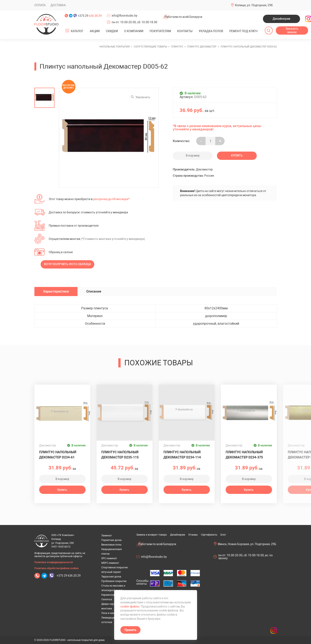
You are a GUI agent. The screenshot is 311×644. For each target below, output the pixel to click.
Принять (130, 630)
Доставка (58, 5)
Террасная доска (111, 577)
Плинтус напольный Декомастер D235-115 (120, 455)
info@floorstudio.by (125, 16)
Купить (237, 156)
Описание (94, 291)
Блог (223, 535)
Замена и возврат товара (152, 535)
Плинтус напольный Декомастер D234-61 (58, 455)
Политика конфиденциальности (54, 562)
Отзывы (193, 535)
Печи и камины (110, 613)
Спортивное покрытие (114, 567)
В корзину (193, 156)
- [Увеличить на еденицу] (201, 141)
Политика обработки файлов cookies (56, 568)
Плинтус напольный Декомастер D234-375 (244, 455)
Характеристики (56, 291)
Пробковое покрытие (114, 581)
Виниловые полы (111, 545)
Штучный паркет (111, 572)
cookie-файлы (130, 606)
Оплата (40, 5)
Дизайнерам (281, 19)
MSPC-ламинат (110, 563)
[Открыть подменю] (67, 31)
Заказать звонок (292, 30)
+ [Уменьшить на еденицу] (220, 141)
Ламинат (107, 536)
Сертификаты (209, 535)
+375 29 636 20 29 (69, 576)
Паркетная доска (111, 540)
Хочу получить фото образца (67, 264)
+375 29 (90, 16)
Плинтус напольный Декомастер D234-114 (182, 455)
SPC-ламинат (109, 558)
